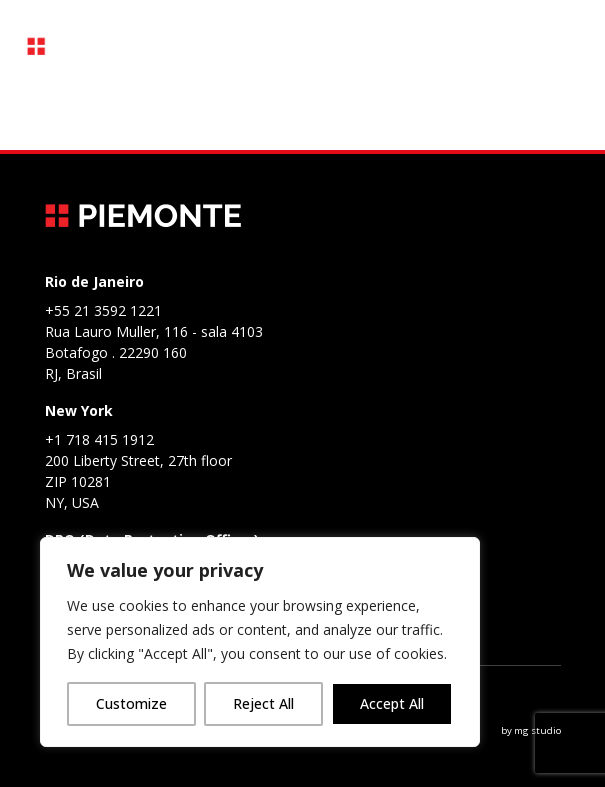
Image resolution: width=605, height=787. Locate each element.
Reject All (263, 703)
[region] (260, 642)
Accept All (392, 703)
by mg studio (531, 730)
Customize (131, 703)
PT (451, 46)
